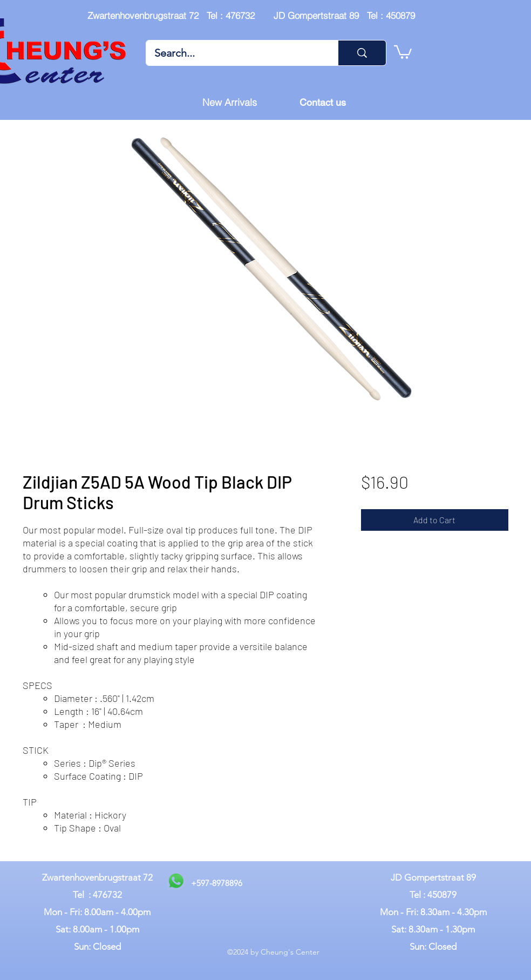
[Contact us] (323, 103)
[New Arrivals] (229, 103)
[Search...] (235, 53)
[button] (403, 51)
